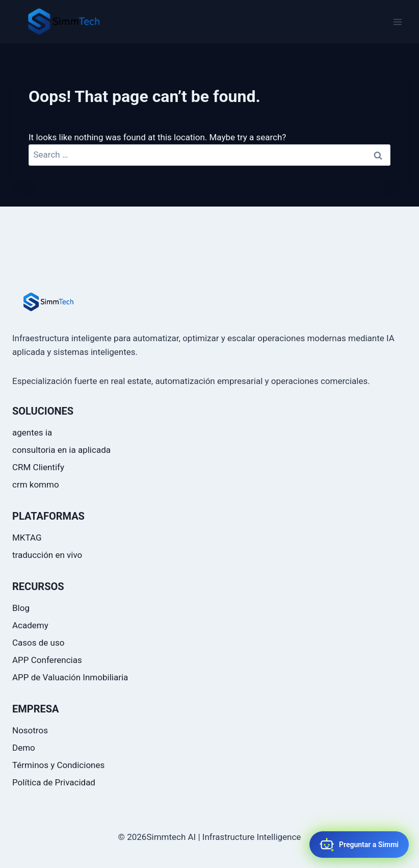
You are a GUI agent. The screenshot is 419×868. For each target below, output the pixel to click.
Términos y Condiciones (58, 765)
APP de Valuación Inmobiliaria (70, 677)
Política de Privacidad (54, 782)
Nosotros (30, 730)
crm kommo (36, 484)
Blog (21, 608)
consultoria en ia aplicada (61, 450)
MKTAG (27, 538)
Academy (30, 625)
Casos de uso (38, 643)
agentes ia (32, 432)
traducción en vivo (47, 555)
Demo (24, 748)
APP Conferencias (47, 660)
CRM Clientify (38, 467)
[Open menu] (397, 22)
